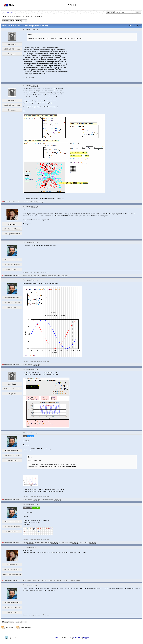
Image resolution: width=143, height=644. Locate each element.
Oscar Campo (48, 580)
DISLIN (39, 17)
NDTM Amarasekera (47, 500)
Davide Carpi (45, 275)
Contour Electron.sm (31, 199)
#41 (24, 29)
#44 (24, 242)
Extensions (30, 17)
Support (86, 638)
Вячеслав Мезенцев (12, 260)
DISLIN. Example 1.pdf (32, 491)
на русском (77, 638)
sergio (59, 275)
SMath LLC (58, 638)
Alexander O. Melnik (29, 202)
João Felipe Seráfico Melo (43, 542)
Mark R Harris (84, 542)
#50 (24, 585)
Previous (18, 21)
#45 (24, 280)
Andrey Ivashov (12, 224)
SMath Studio (19, 17)
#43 (24, 206)
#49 (24, 547)
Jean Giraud (12, 44)
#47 (24, 433)
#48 (24, 504)
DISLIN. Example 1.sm (32, 489)
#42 (24, 85)
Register (10, 12)
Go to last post (136, 26)
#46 (24, 369)
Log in (4, 12)
